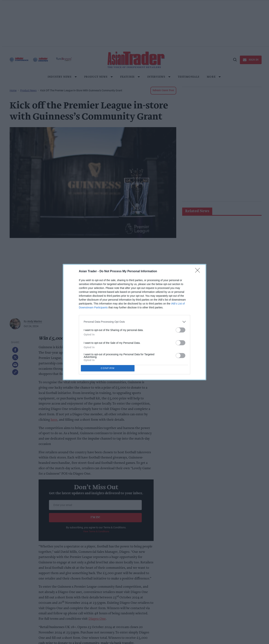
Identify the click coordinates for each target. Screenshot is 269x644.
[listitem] (134, 322)
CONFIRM (108, 368)
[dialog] (134, 322)
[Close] (199, 271)
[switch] (181, 330)
